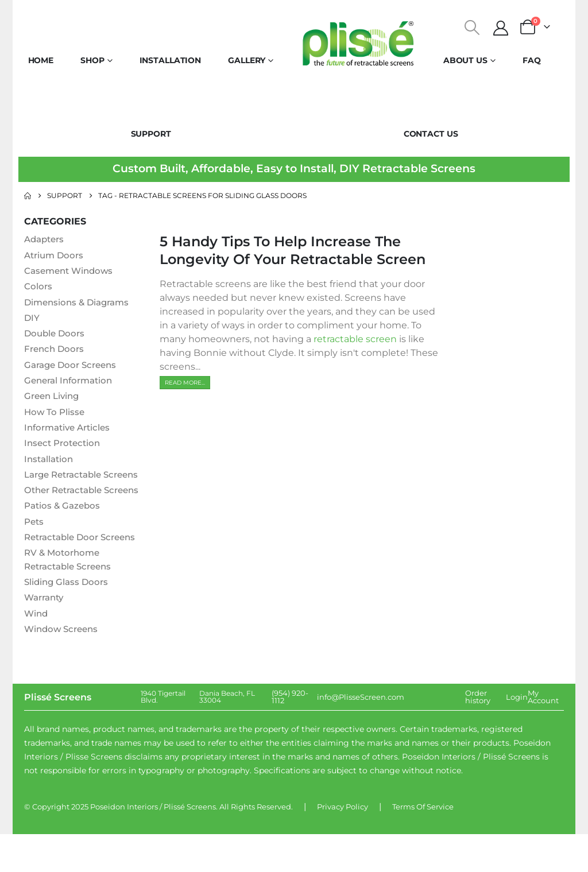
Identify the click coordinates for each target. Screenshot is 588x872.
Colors (38, 288)
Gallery (247, 60)
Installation (171, 60)
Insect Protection (65, 449)
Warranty (46, 635)
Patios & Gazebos (64, 540)
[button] (472, 28)
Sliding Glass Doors (68, 619)
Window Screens (63, 667)
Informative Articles (70, 433)
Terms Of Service (423, 844)
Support (151, 134)
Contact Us (431, 134)
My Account (543, 735)
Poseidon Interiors (124, 844)
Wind (37, 651)
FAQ (532, 60)
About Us (465, 60)
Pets (35, 557)
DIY (32, 320)
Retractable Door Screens (84, 573)
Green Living (54, 400)
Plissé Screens (190, 844)
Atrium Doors (56, 256)
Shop (92, 60)
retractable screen (355, 339)
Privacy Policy (343, 844)
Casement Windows (71, 272)
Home (41, 60)
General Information (71, 384)
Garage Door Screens (73, 368)
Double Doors (56, 336)
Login (517, 735)
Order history (478, 735)
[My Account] (501, 28)
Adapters (46, 240)
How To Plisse (55, 416)
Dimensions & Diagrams (80, 304)
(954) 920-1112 (290, 735)
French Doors (56, 352)
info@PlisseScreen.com (361, 735)
